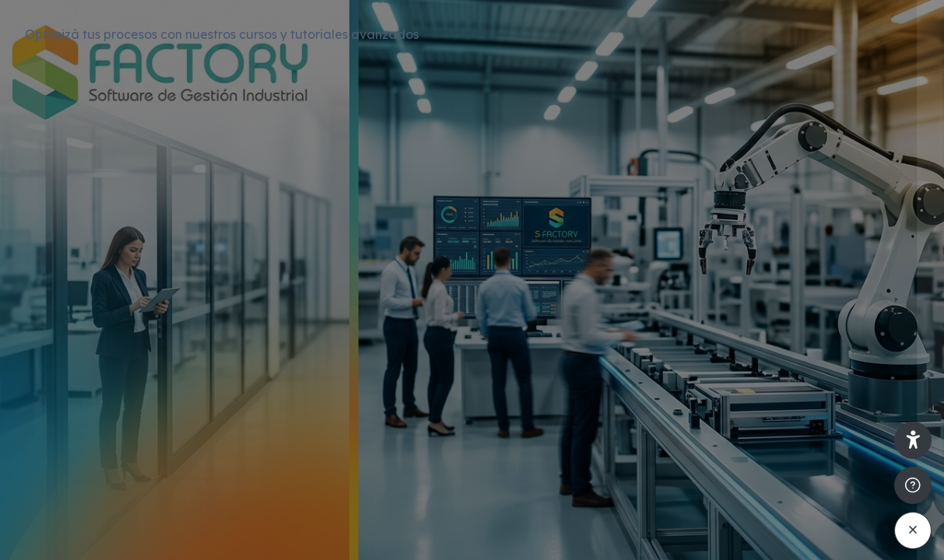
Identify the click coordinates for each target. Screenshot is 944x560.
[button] (913, 440)
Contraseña (674, 326)
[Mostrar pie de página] (913, 485)
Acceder (780, 443)
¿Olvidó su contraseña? (859, 399)
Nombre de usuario (696, 251)
